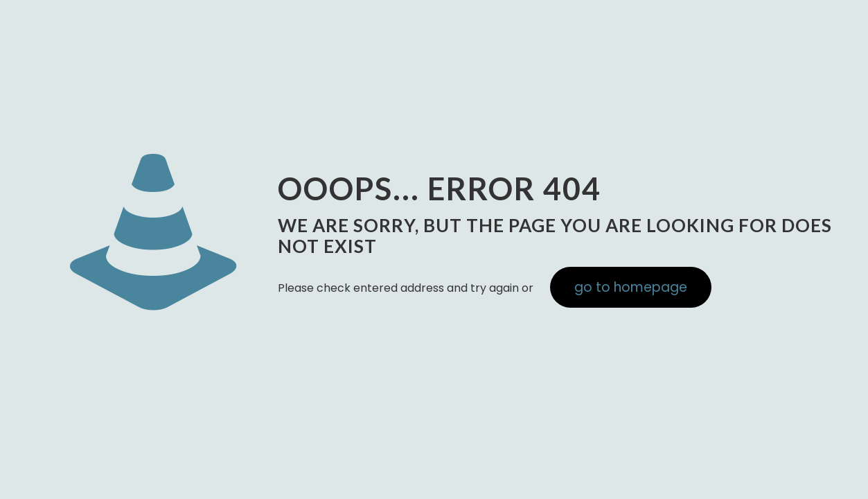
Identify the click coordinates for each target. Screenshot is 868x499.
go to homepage (631, 287)
